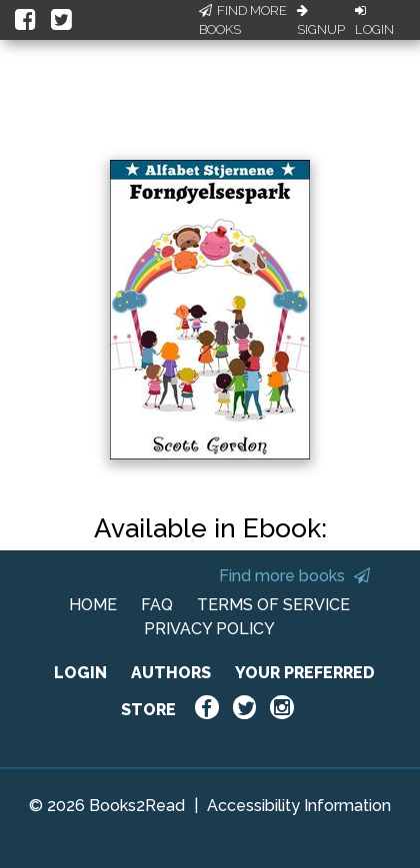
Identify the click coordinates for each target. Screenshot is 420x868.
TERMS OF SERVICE (273, 605)
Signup (321, 21)
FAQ (157, 605)
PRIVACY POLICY (209, 629)
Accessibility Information (299, 806)
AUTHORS (171, 673)
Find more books (294, 576)
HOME (93, 605)
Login (374, 21)
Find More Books (243, 20)
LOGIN (80, 673)
